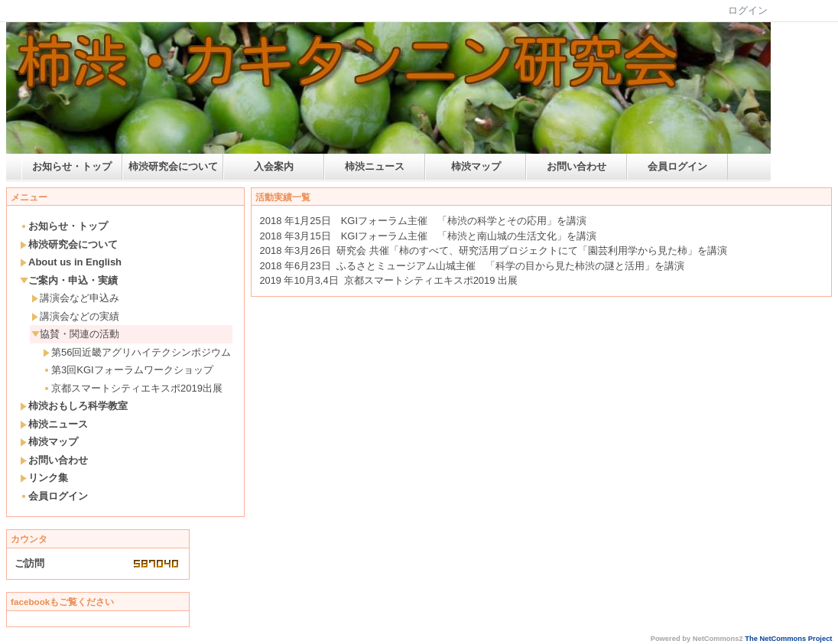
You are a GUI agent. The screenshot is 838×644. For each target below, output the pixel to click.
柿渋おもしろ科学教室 (74, 406)
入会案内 (274, 166)
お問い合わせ (577, 166)
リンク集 (44, 478)
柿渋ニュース (375, 166)
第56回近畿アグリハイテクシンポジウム (137, 352)
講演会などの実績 (75, 316)
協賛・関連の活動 (75, 334)
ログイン (748, 10)
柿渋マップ (476, 166)
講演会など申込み (75, 298)
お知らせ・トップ (72, 166)
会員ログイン (677, 166)
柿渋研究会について (173, 166)
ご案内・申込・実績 (69, 280)
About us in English (71, 262)
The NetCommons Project (788, 639)
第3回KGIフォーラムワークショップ (128, 370)
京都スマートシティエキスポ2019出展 (133, 388)
